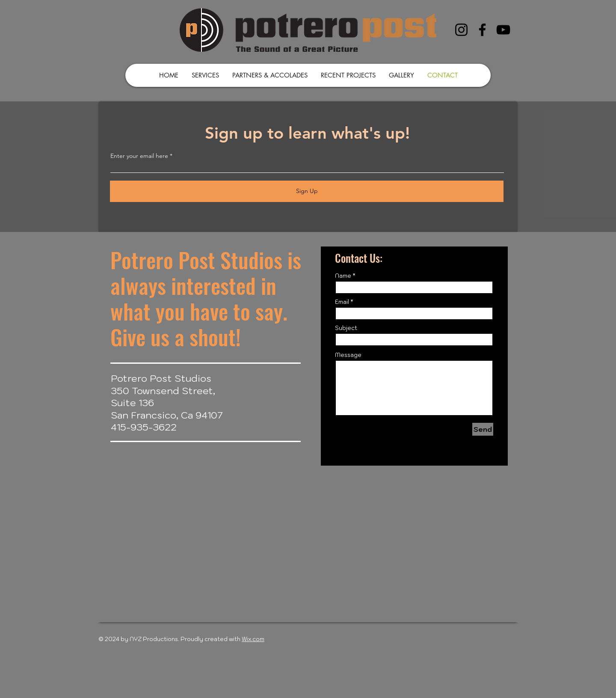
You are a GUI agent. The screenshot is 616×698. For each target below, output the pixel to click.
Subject (346, 328)
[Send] (483, 429)
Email (342, 302)
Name (343, 276)
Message (348, 355)
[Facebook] (482, 30)
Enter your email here (139, 156)
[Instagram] (461, 30)
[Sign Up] (307, 191)
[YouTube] (503, 30)
